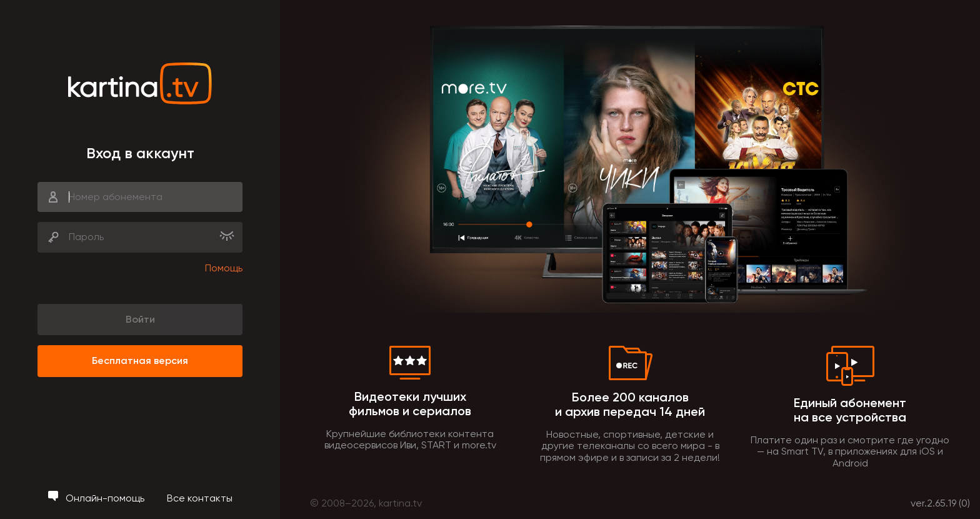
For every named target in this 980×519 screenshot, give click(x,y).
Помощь (224, 268)
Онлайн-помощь (97, 498)
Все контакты (200, 498)
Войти (140, 319)
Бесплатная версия (140, 360)
